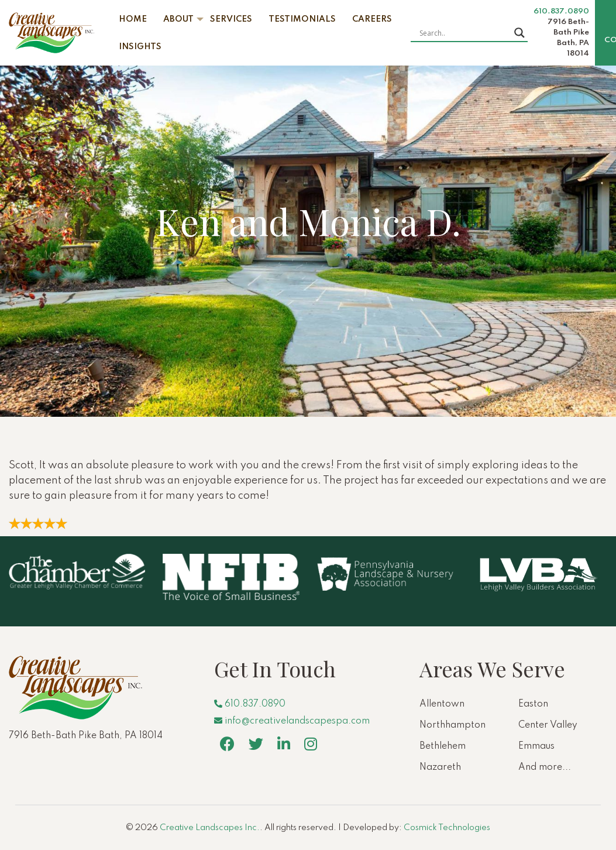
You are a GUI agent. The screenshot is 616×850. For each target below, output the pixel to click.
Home (133, 19)
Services (231, 19)
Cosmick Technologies (447, 828)
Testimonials (302, 19)
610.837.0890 (561, 11)
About (178, 19)
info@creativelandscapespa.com (292, 721)
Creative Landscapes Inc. (210, 828)
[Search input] (464, 33)
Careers (372, 19)
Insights (140, 47)
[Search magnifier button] (519, 33)
